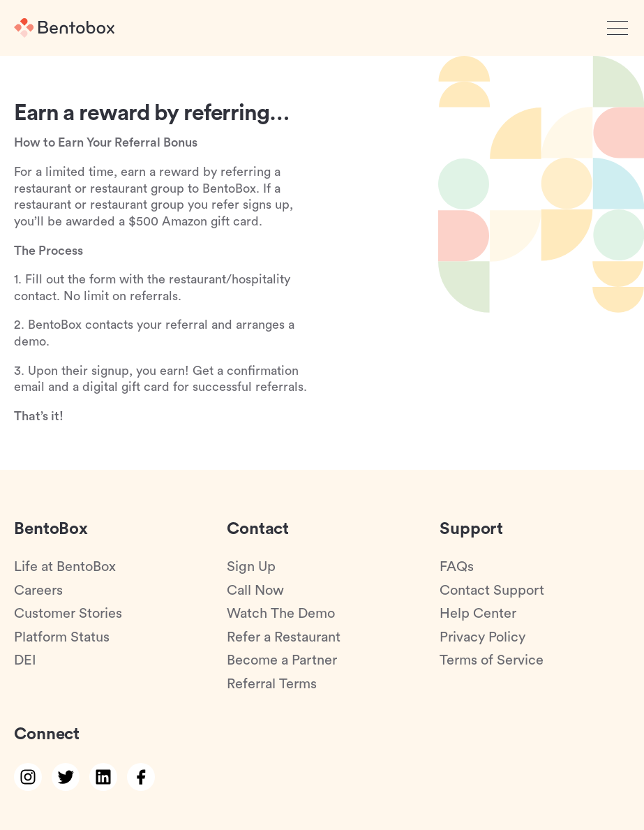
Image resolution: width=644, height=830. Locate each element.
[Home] (64, 28)
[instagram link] (28, 777)
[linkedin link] (103, 777)
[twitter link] (66, 777)
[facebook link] (141, 777)
